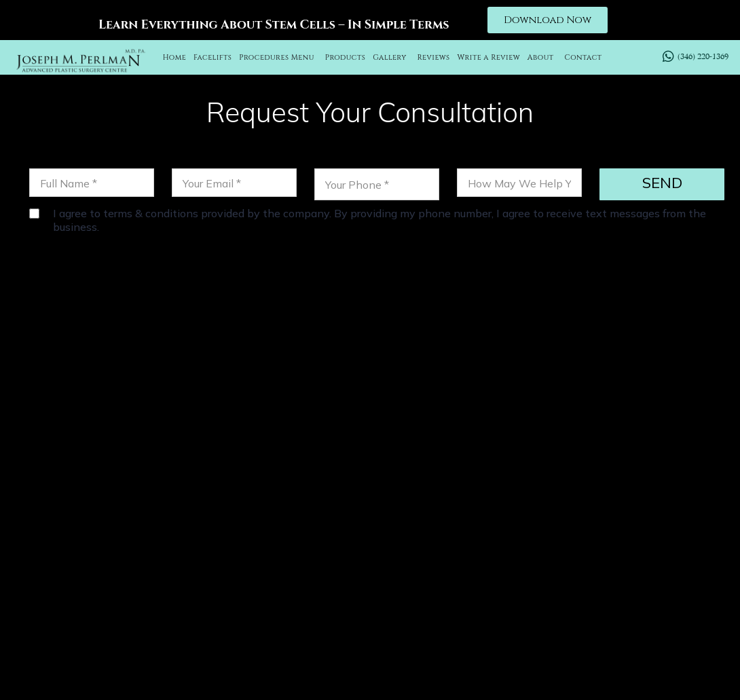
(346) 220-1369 (232, 417)
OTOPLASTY (408, 556)
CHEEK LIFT (554, 556)
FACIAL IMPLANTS (491, 573)
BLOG (659, 573)
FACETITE (624, 556)
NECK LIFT (482, 556)
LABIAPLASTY (594, 573)
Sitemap (616, 669)
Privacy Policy (541, 669)
